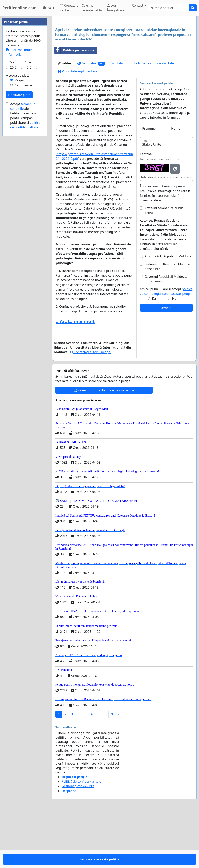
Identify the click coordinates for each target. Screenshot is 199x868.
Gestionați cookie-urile (78, 841)
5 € (12, 179)
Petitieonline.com (19, 8)
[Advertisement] (124, 49)
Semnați (166, 362)
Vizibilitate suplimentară (77, 126)
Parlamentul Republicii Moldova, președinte (168, 321)
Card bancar (24, 202)
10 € (28, 179)
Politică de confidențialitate (154, 118)
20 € (13, 184)
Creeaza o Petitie (69, 8)
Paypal (20, 197)
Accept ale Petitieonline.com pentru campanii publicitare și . (25, 232)
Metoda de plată (18, 192)
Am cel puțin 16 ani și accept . (166, 346)
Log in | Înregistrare (116, 8)
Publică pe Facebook (74, 105)
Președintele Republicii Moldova (168, 311)
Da (154, 353)
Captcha (146, 208)
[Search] (168, 8)
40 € (28, 184)
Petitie (64, 118)
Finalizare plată (19, 212)
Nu (174, 353)
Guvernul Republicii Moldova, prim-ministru (166, 333)
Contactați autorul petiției (91, 407)
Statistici (120, 118)
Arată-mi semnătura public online (164, 265)
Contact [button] (138, 5)
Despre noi (69, 845)
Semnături (91, 118)
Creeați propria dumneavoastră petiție (104, 445)
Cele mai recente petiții (92, 8)
